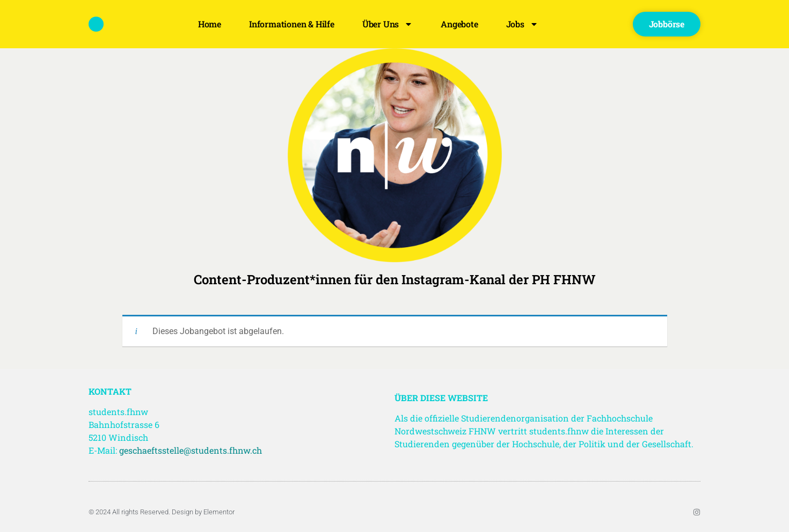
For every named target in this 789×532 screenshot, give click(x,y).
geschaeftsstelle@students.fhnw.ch (191, 450)
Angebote (459, 24)
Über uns (388, 24)
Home (210, 24)
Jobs (522, 24)
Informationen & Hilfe (292, 24)
